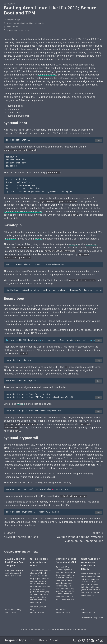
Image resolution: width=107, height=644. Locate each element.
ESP (60, 78)
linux (32, 23)
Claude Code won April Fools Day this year (15, 562)
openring (99, 618)
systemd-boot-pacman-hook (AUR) (23, 211)
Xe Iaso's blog (15, 610)
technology (23, 23)
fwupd (20, 404)
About (54, 640)
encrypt (74, 244)
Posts (43, 640)
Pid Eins (63, 610)
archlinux (12, 23)
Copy (98, 140)
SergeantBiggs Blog (19, 640)
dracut (38, 239)
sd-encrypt (91, 244)
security (40, 23)
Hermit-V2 (81, 629)
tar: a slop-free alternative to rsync (39, 562)
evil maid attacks (47, 75)
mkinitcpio (10, 239)
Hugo (72, 629)
